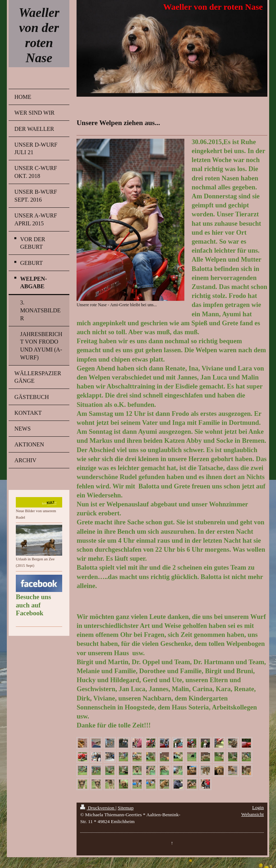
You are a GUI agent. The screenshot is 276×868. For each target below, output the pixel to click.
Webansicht (252, 814)
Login (258, 807)
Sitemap (126, 808)
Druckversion (98, 808)
